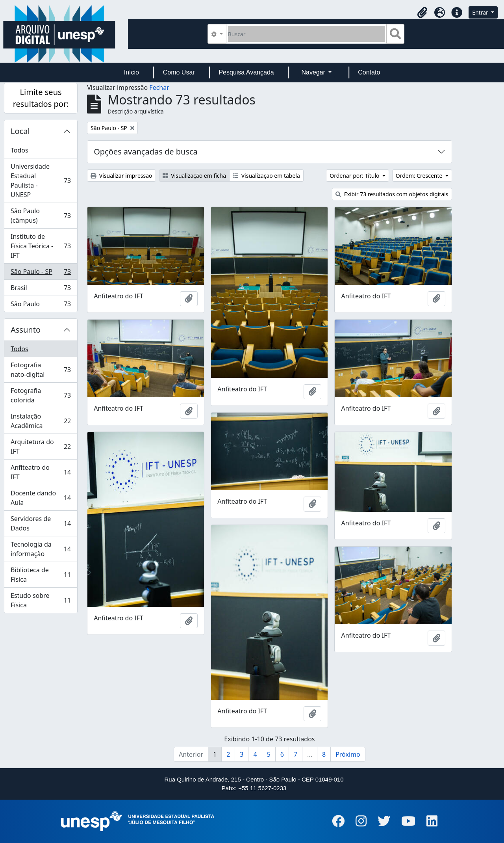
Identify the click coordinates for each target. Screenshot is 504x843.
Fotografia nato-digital (41, 370)
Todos (19, 150)
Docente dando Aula (41, 498)
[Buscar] (307, 34)
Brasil (41, 289)
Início (132, 72)
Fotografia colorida (41, 395)
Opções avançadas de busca (146, 152)
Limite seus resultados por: (41, 98)
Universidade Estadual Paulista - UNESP (41, 181)
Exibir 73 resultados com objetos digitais (392, 194)
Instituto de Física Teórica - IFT (41, 246)
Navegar (314, 72)
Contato (369, 72)
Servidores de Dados (41, 523)
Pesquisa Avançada (246, 72)
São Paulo (41, 305)
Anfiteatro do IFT (41, 472)
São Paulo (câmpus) (41, 216)
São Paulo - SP (41, 273)
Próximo (348, 754)
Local (20, 131)
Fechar (159, 87)
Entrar (481, 12)
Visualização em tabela (266, 176)
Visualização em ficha (195, 176)
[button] (422, 13)
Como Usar (179, 72)
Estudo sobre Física (41, 600)
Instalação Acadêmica (41, 421)
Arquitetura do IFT (41, 447)
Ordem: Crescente (420, 176)
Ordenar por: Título (355, 176)
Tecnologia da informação (41, 549)
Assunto (26, 330)
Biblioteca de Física (41, 575)
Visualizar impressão (121, 176)
